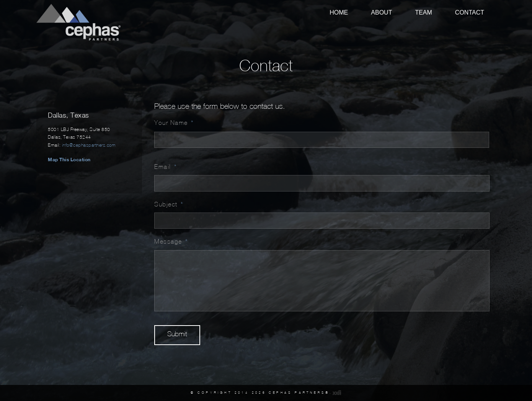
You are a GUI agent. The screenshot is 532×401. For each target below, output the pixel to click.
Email (166, 167)
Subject (169, 204)
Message (171, 241)
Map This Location (69, 160)
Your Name (174, 123)
